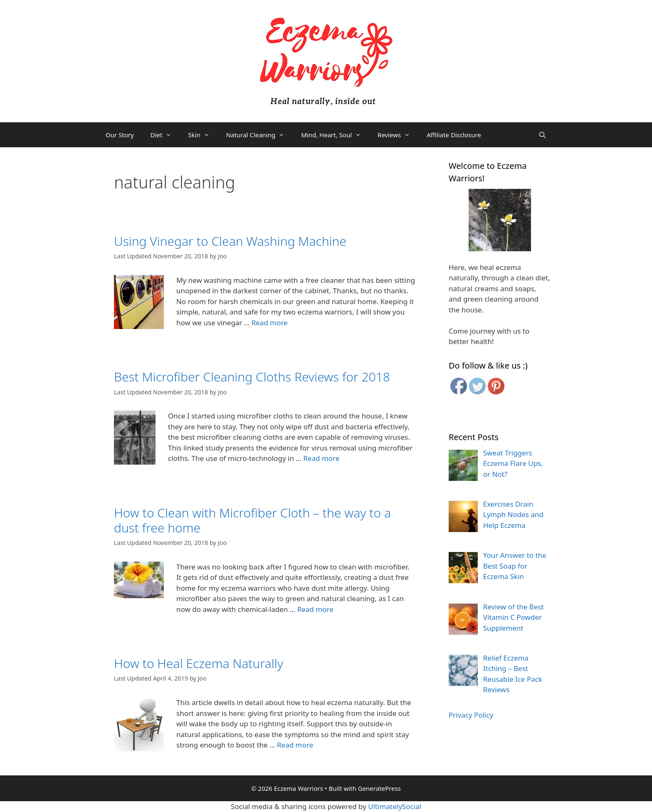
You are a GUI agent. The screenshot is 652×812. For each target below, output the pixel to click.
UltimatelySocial (395, 806)
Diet (165, 135)
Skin (203, 135)
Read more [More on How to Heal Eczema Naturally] (295, 745)
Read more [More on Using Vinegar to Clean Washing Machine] (270, 323)
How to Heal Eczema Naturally (199, 663)
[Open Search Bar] (542, 135)
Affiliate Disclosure (454, 135)
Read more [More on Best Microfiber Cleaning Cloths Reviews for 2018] (321, 458)
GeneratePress (379, 788)
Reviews (398, 135)
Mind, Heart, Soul (335, 135)
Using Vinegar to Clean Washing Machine (230, 241)
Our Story (120, 135)
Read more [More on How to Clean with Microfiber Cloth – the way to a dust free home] (315, 609)
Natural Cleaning (259, 135)
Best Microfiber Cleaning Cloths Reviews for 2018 (252, 377)
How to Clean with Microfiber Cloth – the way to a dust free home (252, 520)
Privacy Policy (471, 715)
